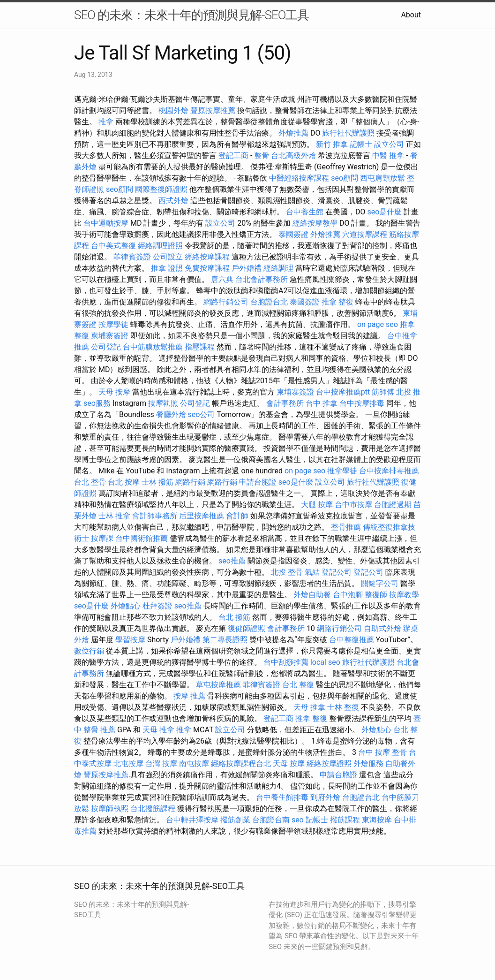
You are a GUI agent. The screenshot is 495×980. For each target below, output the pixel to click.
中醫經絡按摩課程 (299, 178)
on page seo (378, 324)
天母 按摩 (114, 392)
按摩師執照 (110, 809)
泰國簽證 (293, 234)
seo (298, 820)
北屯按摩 (128, 763)
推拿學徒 (342, 471)
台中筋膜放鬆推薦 (153, 347)
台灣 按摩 (161, 763)
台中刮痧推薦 (286, 662)
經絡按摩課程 (207, 257)
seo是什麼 (384, 212)
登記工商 (233, 156)
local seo (325, 662)
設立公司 (389, 144)
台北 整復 (298, 685)
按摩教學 (404, 595)
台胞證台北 (269, 302)
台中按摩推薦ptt (343, 392)
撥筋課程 (345, 820)
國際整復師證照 (161, 189)
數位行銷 (89, 651)
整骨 (262, 156)
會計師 (237, 516)
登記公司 (337, 572)
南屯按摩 (194, 763)
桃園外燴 (173, 110)
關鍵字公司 (380, 583)
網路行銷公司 (226, 302)
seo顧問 (345, 178)
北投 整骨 (287, 572)
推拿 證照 (167, 268)
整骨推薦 (346, 527)
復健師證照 (247, 628)
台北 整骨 (90, 482)
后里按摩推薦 (202, 516)
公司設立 (168, 257)
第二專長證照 (225, 640)
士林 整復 (343, 707)
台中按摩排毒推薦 (389, 471)
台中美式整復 (113, 246)
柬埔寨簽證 (110, 336)
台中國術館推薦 (142, 538)
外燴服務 (368, 763)
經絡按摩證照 (329, 763)
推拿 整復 (337, 302)
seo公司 (202, 414)
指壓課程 (200, 347)
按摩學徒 (113, 324)
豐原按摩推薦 (213, 110)
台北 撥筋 (234, 617)
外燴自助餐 (312, 595)
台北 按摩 (124, 482)
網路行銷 (190, 482)
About (411, 15)
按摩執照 (163, 403)
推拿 (106, 122)
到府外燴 (325, 797)
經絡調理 (278, 268)
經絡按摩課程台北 (241, 763)
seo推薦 (232, 561)
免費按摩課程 (207, 268)
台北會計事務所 (262, 279)
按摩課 (102, 538)
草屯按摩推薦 (218, 685)
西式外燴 (173, 201)
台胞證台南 (271, 820)
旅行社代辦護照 (348, 133)
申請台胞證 (258, 482)
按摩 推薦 (189, 696)
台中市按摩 (353, 505)
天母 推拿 (309, 707)
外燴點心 (126, 606)
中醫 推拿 (388, 156)
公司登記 (106, 347)
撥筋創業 (235, 820)
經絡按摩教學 (315, 223)
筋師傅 (383, 392)
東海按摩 (377, 820)
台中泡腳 (348, 595)
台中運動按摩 (106, 223)
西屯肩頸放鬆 (382, 178)
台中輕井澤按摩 (192, 820)
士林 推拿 (114, 516)
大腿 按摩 (317, 505)
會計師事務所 (155, 516)
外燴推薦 (293, 133)
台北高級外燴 (293, 156)
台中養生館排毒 (282, 797)
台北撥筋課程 (153, 809)
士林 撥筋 (157, 482)
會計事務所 (285, 403)
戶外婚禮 (247, 268)
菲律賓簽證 (132, 257)
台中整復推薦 (352, 640)
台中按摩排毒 (362, 403)
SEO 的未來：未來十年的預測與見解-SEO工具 (191, 15)
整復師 (376, 595)
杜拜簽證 (157, 606)
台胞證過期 (393, 505)
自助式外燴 (382, 628)
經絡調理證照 (160, 246)
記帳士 (361, 144)
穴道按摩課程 (365, 234)
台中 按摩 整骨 (382, 752)
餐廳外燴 (171, 414)
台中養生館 (305, 212)
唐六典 (222, 279)
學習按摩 (130, 640)
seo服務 (97, 403)
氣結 (312, 572)
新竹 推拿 (332, 144)
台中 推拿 (322, 403)
